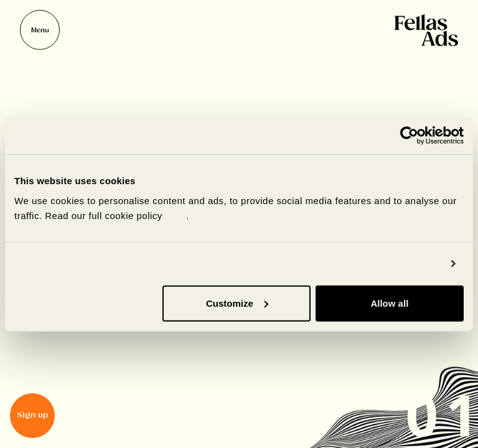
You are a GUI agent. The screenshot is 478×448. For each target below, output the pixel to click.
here (176, 215)
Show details (411, 264)
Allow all (389, 303)
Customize (237, 303)
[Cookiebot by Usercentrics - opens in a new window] (409, 136)
